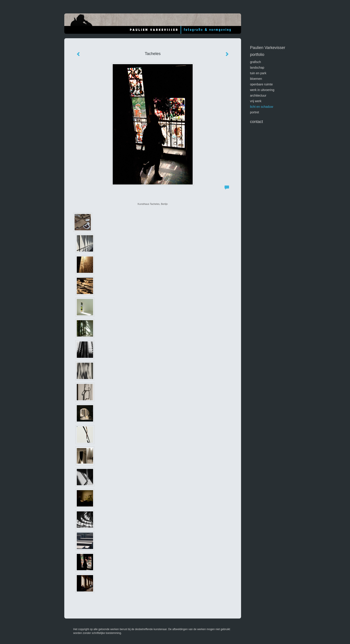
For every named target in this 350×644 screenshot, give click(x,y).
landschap (257, 68)
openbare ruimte (261, 84)
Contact (256, 122)
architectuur (258, 95)
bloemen (256, 79)
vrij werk (256, 101)
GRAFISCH (255, 62)
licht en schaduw (262, 107)
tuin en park (258, 73)
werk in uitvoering (262, 90)
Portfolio (257, 55)
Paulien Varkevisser (268, 48)
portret (254, 112)
